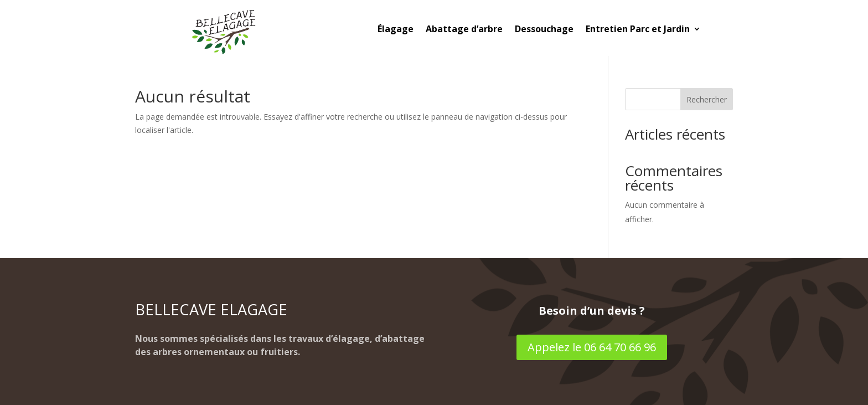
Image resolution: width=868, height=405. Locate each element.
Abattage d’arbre (464, 30)
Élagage (396, 30)
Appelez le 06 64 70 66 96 (592, 347)
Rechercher (707, 99)
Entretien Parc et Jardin (638, 30)
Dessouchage (544, 30)
